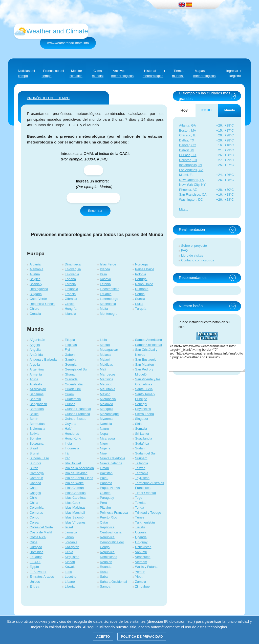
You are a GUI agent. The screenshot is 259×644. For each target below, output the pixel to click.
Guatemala (73, 399)
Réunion (106, 562)
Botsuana (37, 443)
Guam (69, 394)
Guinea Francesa (77, 414)
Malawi (105, 359)
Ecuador (36, 557)
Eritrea (34, 586)
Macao (105, 345)
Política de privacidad (142, 637)
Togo (139, 498)
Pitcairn (105, 507)
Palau (104, 478)
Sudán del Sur (145, 453)
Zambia (141, 582)
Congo (34, 517)
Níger (104, 443)
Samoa (105, 586)
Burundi (35, 463)
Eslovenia (72, 274)
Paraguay (107, 498)
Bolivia (34, 434)
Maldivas (106, 365)
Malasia (106, 355)
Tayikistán (142, 478)
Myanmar (107, 419)
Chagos (35, 493)
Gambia (71, 359)
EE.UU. (35, 562)
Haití (68, 429)
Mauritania (108, 389)
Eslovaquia (73, 269)
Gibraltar (71, 299)
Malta (104, 309)
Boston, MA (188, 130)
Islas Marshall (75, 513)
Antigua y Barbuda (43, 359)
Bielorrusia (37, 429)
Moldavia (106, 404)
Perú (103, 503)
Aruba (34, 379)
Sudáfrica (142, 443)
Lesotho (71, 577)
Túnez (140, 517)
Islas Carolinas (75, 498)
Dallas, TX (187, 140)
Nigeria (105, 448)
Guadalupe (73, 389)
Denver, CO (188, 145)
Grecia (70, 304)
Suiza (139, 304)
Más (182, 209)
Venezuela (143, 557)
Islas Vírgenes (75, 522)
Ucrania (141, 532)
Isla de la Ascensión (79, 468)
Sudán (140, 448)
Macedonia (108, 304)
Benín (34, 419)
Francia (70, 294)
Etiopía (70, 340)
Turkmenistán (145, 522)
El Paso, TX (188, 155)
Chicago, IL (187, 135)
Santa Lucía (144, 389)
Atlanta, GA (187, 125)
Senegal (141, 404)
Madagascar (109, 350)
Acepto (103, 637)
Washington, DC (191, 200)
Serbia (140, 294)
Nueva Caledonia (113, 458)
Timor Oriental (145, 493)
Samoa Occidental (148, 345)
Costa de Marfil (41, 532)
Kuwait (70, 567)
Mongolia (107, 409)
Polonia (141, 274)
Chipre (34, 309)
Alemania (36, 269)
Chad (34, 488)
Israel (69, 527)
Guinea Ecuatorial (78, 409)
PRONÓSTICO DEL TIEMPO (48, 98)
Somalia (141, 429)
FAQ (184, 250)
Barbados (37, 409)
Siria (138, 424)
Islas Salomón (75, 517)
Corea (34, 522)
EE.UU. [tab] (207, 110)
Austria (35, 274)
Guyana (71, 424)
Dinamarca (73, 264)
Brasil (34, 448)
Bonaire (35, 438)
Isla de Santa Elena (79, 478)
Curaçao (36, 547)
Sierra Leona (144, 414)
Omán (104, 468)
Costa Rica (38, 537)
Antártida (36, 355)
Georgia (71, 365)
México (105, 394)
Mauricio (106, 384)
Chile (33, 498)
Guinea (70, 404)
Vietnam (141, 562)
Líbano (70, 582)
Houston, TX (188, 160)
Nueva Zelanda (111, 463)
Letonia (105, 284)
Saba (104, 577)
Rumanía (142, 289)
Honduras (72, 434)
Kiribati (70, 562)
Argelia (35, 365)
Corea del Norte (41, 527)
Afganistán (37, 340)
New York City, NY (192, 185)
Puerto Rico (109, 517)
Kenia (69, 552)
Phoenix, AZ (188, 190)
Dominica (36, 552)
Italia (103, 274)
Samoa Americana (148, 340)
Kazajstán (72, 547)
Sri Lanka (142, 434)
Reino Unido (144, 284)
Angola (35, 345)
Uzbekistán (143, 547)
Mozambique (109, 414)
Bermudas (37, 424)
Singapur (142, 419)
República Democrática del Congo (112, 542)
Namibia (106, 424)
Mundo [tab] (230, 110)
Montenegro (109, 314)
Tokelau (141, 503)
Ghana (70, 374)
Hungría (71, 309)
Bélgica (35, 279)
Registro (235, 76)
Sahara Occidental (113, 582)
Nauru (104, 429)
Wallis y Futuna (146, 567)
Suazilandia (144, 438)
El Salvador (38, 572)
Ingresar (232, 71)
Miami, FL (186, 175)
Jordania (71, 542)
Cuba (34, 542)
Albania (35, 264)
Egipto (34, 567)
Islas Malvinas (75, 507)
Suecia (140, 299)
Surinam (141, 458)
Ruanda (106, 567)
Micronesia (108, 399)
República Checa (42, 304)
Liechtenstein (110, 289)
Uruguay (141, 542)
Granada (71, 379)
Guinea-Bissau (75, 419)
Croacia (35, 314)
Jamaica (71, 532)
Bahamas (37, 394)
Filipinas (71, 345)
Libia (103, 340)
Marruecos (108, 374)
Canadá (35, 483)
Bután (34, 468)
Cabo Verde (38, 299)
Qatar (104, 522)
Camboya (37, 473)
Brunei (34, 453)
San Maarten (144, 365)
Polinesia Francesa (114, 513)
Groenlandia (74, 384)
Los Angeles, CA (191, 170)
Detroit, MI (187, 150)
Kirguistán (72, 557)
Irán (68, 453)
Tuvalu (140, 527)
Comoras (36, 513)
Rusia (104, 572)
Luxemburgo (109, 299)
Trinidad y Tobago (148, 513)
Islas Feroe (108, 264)
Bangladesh (38, 404)
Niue (103, 453)
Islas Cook (72, 503)
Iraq (68, 458)
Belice (34, 414)
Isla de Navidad (76, 473)
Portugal (141, 279)
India (68, 443)
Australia (36, 384)
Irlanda (105, 269)
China (34, 503)
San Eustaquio (146, 359)
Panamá (106, 483)
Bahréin (35, 399)
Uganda (141, 537)
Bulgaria (36, 294)
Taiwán (140, 468)
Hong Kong (73, 438)
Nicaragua (107, 438)
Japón (69, 537)
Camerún (36, 478)
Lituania (106, 294)
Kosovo (105, 279)
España (70, 279)
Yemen (140, 572)
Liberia (70, 586)
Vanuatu (141, 552)
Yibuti (139, 577)
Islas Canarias (75, 493)
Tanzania (142, 473)
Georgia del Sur (76, 369)
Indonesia (72, 448)
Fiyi (67, 350)
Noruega (141, 264)
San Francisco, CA (193, 194)
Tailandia (142, 463)
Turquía (141, 309)
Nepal (104, 434)
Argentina (37, 369)
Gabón (70, 355)
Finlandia (71, 289)
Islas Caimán (74, 488)
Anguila (35, 350)
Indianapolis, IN (190, 165)
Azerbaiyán (38, 389)
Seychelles (143, 409)
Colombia (37, 507)
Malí (103, 369)
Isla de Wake (74, 483)
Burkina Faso (39, 458)
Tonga (139, 507)
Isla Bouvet (73, 463)
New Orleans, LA (191, 180)
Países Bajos (145, 269)
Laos (68, 572)
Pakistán (106, 473)
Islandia (70, 314)
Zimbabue (142, 586)
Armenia (36, 374)
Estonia (70, 284)
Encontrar (95, 211)
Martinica (107, 379)
